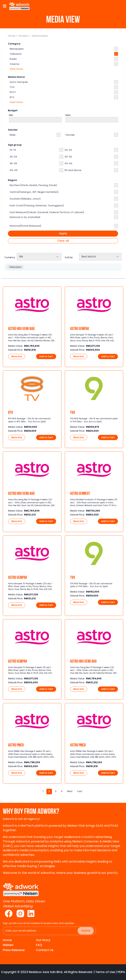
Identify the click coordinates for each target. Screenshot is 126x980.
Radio (13, 59)
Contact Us (45, 950)
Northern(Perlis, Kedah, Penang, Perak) (33, 185)
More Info (17, 356)
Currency (10, 257)
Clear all (63, 241)
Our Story (43, 940)
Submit (86, 931)
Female (70, 135)
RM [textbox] (21, 257)
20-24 (68, 150)
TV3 (12, 87)
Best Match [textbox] (89, 257)
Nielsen (8, 945)
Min (11, 115)
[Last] (80, 791)
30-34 (68, 157)
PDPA (121, 972)
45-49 (13, 170)
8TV (12, 97)
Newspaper (17, 49)
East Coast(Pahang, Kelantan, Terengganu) (37, 205)
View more (16, 69)
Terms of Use (105, 972)
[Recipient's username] (49, 931)
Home (12, 36)
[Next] (70, 791)
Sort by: (69, 257)
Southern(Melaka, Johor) (25, 199)
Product (24, 36)
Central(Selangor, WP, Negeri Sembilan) (34, 192)
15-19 (13, 150)
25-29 (13, 157)
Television (16, 54)
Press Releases (14, 950)
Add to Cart (46, 356)
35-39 (13, 163)
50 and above (73, 170)
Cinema (14, 64)
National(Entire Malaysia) (25, 226)
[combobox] (39, 257)
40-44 (68, 163)
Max (68, 115)
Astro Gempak (19, 82)
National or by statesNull (25, 217)
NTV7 (13, 92)
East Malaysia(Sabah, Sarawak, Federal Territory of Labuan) (47, 212)
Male (13, 135)
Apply (63, 233)
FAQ (39, 945)
